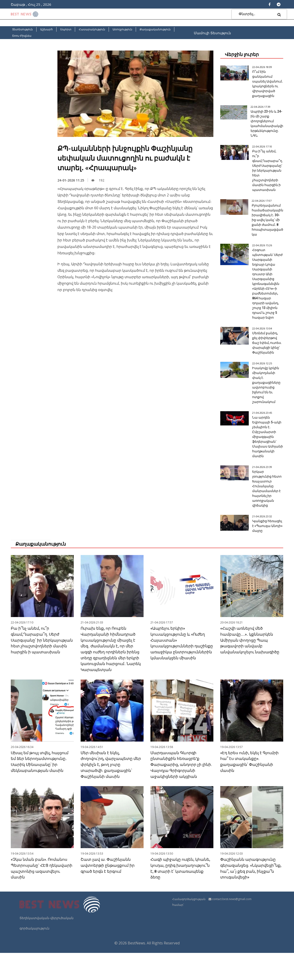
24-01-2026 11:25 (71, 180)
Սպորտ (66, 29)
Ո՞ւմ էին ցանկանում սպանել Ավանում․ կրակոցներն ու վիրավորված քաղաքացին (267, 86)
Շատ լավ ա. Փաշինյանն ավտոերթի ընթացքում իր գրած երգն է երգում (108, 893)
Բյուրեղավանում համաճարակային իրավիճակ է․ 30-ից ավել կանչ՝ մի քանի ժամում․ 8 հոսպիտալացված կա (266, 225)
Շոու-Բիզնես (22, 36)
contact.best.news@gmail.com (232, 926)
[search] (279, 14)
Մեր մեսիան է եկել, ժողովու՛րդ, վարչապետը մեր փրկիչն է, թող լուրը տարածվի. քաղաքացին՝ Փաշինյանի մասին (112, 792)
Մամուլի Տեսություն (212, 33)
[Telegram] (279, 4)
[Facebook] (270, 4)
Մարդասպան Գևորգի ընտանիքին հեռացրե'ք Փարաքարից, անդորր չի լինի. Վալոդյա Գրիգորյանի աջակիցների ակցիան (182, 792)
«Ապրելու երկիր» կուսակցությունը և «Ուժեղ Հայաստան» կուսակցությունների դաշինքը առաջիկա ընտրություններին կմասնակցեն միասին (179, 674)
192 (98, 180)
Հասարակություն (92, 29)
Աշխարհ (47, 29)
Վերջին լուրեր (242, 54)
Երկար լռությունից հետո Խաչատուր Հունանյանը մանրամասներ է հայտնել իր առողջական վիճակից (267, 510)
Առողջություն (122, 29)
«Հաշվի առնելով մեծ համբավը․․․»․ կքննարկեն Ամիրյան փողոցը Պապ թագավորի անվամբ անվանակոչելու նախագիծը (251, 669)
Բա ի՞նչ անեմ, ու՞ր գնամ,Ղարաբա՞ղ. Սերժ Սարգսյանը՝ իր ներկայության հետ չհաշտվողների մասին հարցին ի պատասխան (267, 175)
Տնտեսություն (23, 29)
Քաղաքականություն (155, 29)
